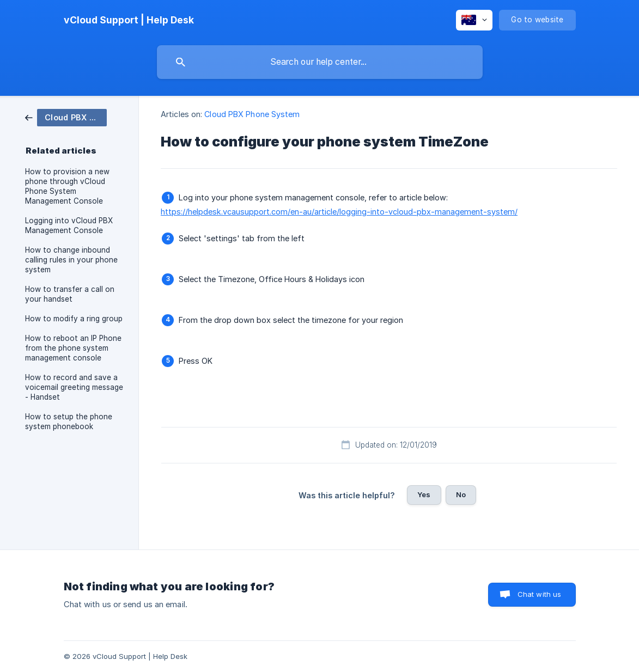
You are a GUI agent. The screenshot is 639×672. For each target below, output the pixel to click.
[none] (129, 20)
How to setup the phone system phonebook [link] (69, 421)
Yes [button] (424, 494)
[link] (66, 117)
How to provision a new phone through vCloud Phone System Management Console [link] (67, 186)
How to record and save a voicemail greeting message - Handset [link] (74, 387)
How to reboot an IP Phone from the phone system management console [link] (73, 348)
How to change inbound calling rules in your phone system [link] (71, 260)
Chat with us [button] (540, 594)
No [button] (461, 494)
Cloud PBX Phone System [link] (252, 114)
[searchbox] (320, 62)
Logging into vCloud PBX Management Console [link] (69, 225)
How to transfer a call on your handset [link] (70, 294)
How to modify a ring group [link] (74, 319)
